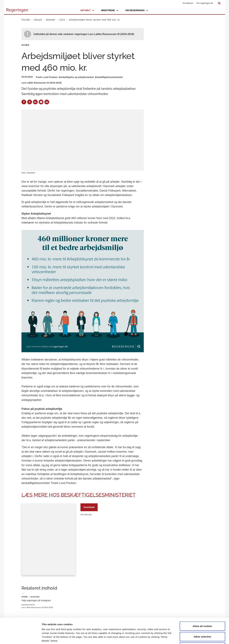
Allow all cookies (203, 602)
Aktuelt (85, 10)
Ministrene (108, 10)
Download (89, 507)
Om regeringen (135, 10)
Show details (167, 638)
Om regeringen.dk (205, 3)
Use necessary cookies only (203, 623)
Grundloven (188, 3)
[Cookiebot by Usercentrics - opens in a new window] (21, 638)
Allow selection (203, 613)
